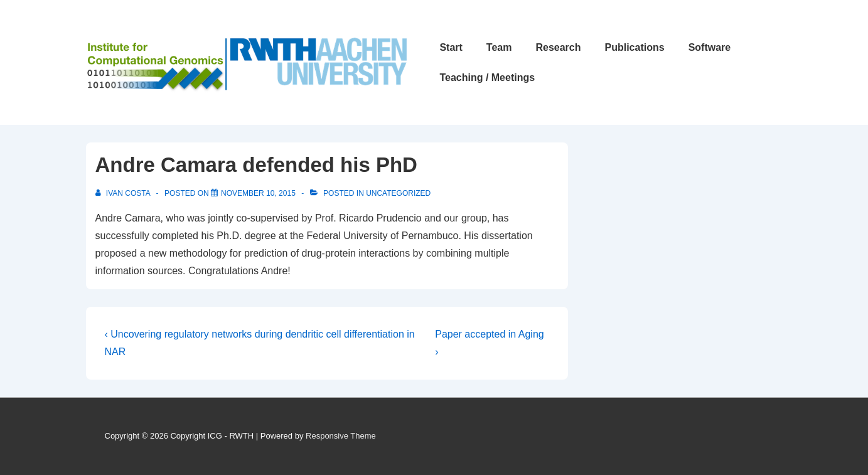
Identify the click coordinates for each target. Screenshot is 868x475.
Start (451, 47)
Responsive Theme (341, 436)
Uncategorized (398, 193)
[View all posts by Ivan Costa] (124, 193)
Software (710, 47)
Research (558, 47)
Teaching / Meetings (487, 77)
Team (499, 47)
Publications (635, 47)
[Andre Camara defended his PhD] (258, 193)
